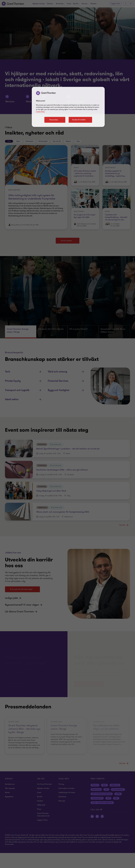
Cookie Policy (40, 112)
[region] (68, 107)
